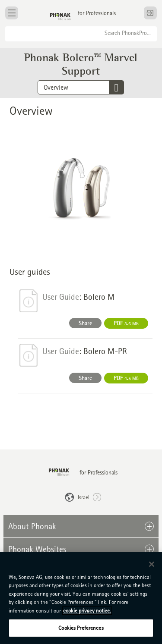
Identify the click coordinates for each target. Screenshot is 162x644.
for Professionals (97, 13)
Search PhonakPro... (128, 33)
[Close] (152, 564)
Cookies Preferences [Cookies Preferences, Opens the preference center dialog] (81, 628)
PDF (126, 323)
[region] (81, 598)
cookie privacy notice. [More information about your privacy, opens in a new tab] (87, 611)
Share (85, 323)
